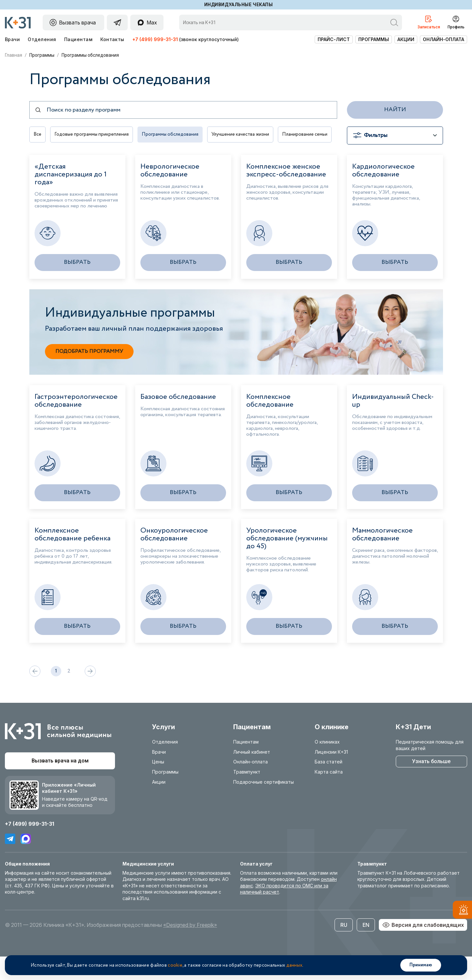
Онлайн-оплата (443, 39)
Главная (14, 55)
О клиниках (327, 765)
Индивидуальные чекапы (239, 5)
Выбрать (77, 285)
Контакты (112, 39)
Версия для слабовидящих (423, 948)
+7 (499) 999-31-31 (155, 39)
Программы (374, 39)
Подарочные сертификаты (264, 805)
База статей (329, 785)
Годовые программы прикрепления (94, 136)
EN (366, 948)
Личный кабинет (252, 775)
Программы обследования (176, 136)
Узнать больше (431, 784)
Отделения (42, 39)
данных (294, 965)
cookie (175, 965)
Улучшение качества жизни (249, 136)
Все (38, 136)
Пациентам (78, 39)
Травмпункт (247, 795)
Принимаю (421, 965)
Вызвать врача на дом (60, 784)
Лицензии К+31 (331, 775)
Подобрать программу (89, 375)
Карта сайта (329, 795)
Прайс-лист (334, 39)
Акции (406, 39)
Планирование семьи (57, 158)
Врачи (12, 39)
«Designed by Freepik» (190, 948)
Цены (158, 785)
